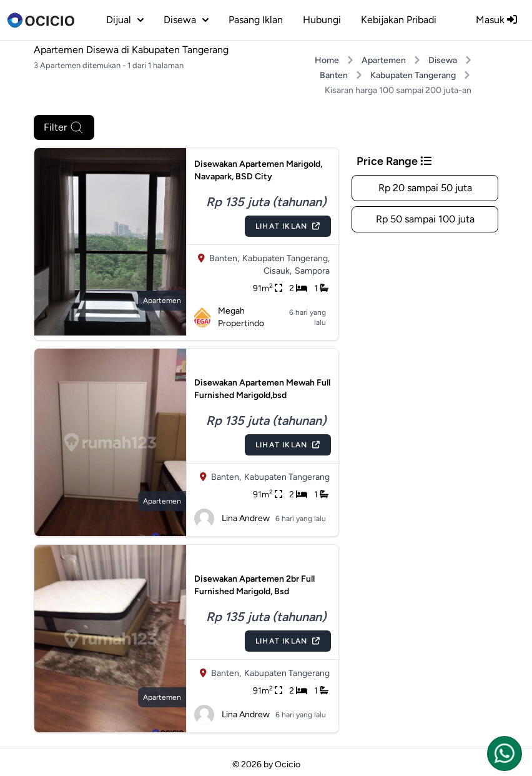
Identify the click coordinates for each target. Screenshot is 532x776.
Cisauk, (278, 271)
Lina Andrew (232, 519)
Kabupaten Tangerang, (286, 258)
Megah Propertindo (229, 317)
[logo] (41, 20)
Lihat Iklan (288, 226)
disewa (186, 20)
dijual (125, 20)
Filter (64, 127)
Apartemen (384, 60)
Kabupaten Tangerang (413, 75)
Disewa (443, 60)
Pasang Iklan (256, 20)
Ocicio (288, 764)
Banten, (224, 258)
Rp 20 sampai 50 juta (425, 188)
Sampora (312, 271)
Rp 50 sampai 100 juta (425, 219)
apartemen (162, 301)
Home (327, 60)
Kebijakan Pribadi (399, 20)
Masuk (496, 20)
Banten (334, 75)
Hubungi (322, 20)
